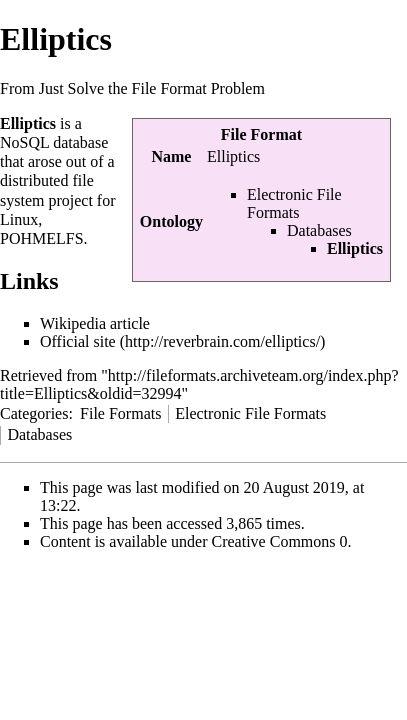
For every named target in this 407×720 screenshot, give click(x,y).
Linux (19, 219)
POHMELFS (42, 238)
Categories (34, 413)
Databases (319, 230)
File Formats (120, 413)
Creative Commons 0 (280, 541)
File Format (261, 134)
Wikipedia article (95, 323)
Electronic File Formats (294, 203)
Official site (78, 341)
